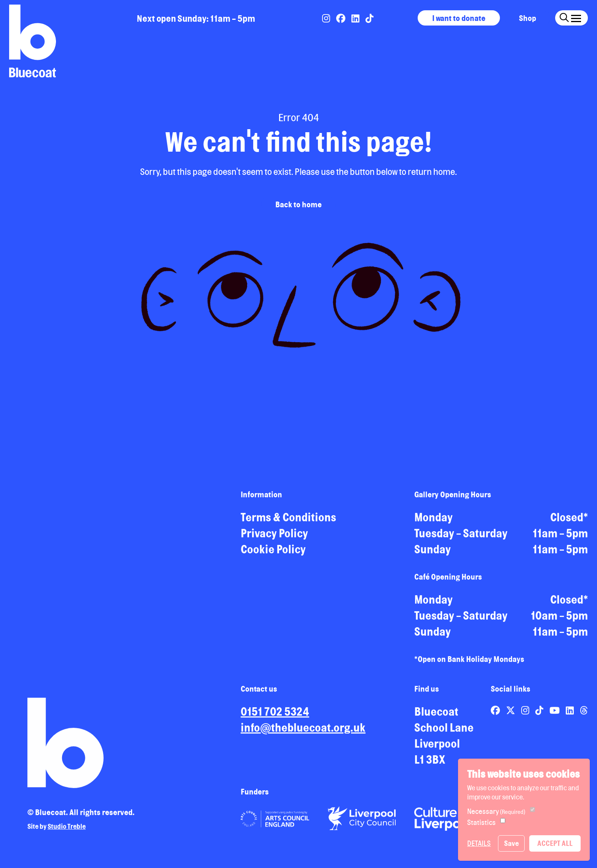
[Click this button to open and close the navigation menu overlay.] (576, 17)
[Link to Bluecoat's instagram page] (327, 18)
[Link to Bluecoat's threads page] (584, 713)
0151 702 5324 (275, 714)
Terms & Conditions (288, 520)
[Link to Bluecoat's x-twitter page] (511, 713)
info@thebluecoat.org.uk (303, 730)
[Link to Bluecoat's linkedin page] (356, 18)
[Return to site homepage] (33, 41)
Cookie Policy (273, 552)
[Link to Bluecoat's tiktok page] (370, 18)
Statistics (481, 822)
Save (512, 843)
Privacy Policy (274, 536)
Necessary (496, 811)
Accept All (555, 843)
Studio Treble (67, 829)
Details (479, 843)
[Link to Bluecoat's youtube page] (555, 713)
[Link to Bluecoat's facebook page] (342, 18)
